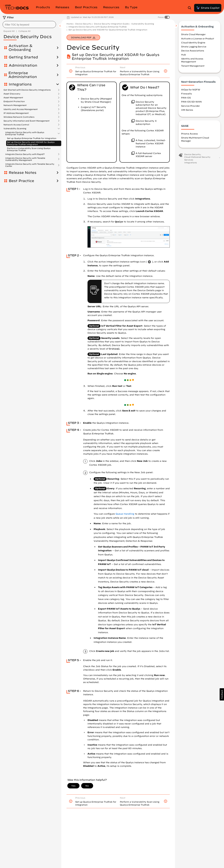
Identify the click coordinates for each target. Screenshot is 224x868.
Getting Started (23, 57)
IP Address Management (16, 113)
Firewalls (186, 94)
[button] (222, 694)
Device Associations (193, 51)
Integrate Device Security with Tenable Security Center (30, 165)
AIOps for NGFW (191, 90)
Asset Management (13, 98)
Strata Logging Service (194, 47)
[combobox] (29, 24)
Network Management (15, 105)
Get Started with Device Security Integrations (27, 90)
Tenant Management (193, 66)
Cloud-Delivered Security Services (197, 158)
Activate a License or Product (198, 38)
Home (70, 24)
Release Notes (23, 173)
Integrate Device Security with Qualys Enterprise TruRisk (25, 133)
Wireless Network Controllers (19, 117)
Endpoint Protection (14, 101)
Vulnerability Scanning (15, 129)
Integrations (20, 84)
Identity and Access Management (21, 109)
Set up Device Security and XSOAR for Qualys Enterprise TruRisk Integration (31, 143)
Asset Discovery (12, 94)
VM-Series (187, 110)
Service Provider (190, 106)
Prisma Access (189, 134)
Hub (183, 55)
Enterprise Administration (23, 75)
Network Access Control (16, 125)
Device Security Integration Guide (111, 24)
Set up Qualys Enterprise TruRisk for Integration (32, 138)
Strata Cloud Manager (193, 34)
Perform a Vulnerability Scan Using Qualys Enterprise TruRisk (29, 149)
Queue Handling (125, 514)
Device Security (83, 24)
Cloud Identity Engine (193, 42)
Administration (23, 65)
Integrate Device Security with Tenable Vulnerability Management (25, 159)
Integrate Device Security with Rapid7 (25, 154)
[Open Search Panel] (191, 8)
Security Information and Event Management (27, 121)
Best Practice (21, 181)
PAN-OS (186, 98)
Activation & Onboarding (20, 48)
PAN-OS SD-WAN (191, 102)
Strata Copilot (208, 8)
